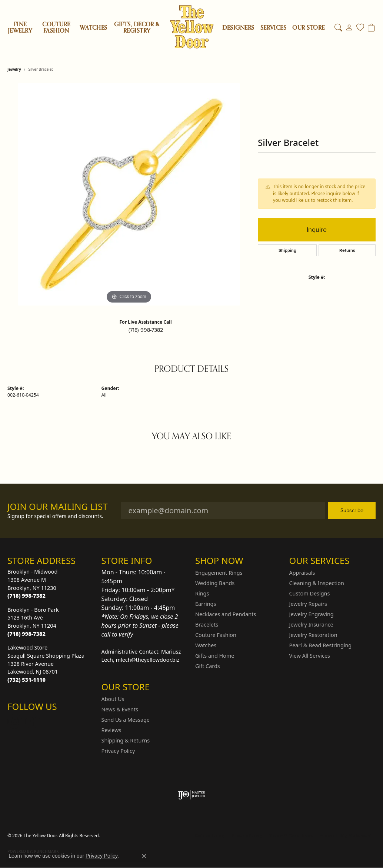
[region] (129, 194)
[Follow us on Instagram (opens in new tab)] (15, 721)
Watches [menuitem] (206, 645)
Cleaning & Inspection (317, 583)
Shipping (287, 250)
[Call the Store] (26, 596)
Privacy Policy (118, 751)
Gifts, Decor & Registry (137, 28)
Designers (238, 28)
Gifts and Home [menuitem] (215, 656)
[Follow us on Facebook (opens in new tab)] (33, 721)
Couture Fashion (56, 28)
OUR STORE (308, 28)
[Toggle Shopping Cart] (371, 28)
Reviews (111, 730)
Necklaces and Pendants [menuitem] (226, 614)
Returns (347, 250)
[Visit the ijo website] (192, 795)
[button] (338, 28)
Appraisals (302, 573)
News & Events (120, 709)
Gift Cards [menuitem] (208, 666)
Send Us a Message (126, 720)
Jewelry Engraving (312, 614)
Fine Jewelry (20, 28)
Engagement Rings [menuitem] (219, 573)
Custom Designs (310, 593)
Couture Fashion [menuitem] (216, 635)
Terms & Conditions (291, 836)
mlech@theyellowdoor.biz (148, 660)
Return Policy (210, 836)
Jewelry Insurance (311, 625)
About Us (113, 699)
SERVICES (274, 28)
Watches (93, 28)
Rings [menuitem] (202, 593)
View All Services (310, 656)
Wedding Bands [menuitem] (215, 583)
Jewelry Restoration (313, 635)
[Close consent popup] (144, 856)
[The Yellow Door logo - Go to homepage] (192, 27)
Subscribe (352, 510)
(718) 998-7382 (146, 330)
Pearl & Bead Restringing (321, 645)
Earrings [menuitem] (206, 604)
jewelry (14, 69)
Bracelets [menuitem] (207, 625)
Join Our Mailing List (58, 507)
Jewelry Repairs (308, 604)
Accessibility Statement (346, 836)
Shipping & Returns (126, 740)
